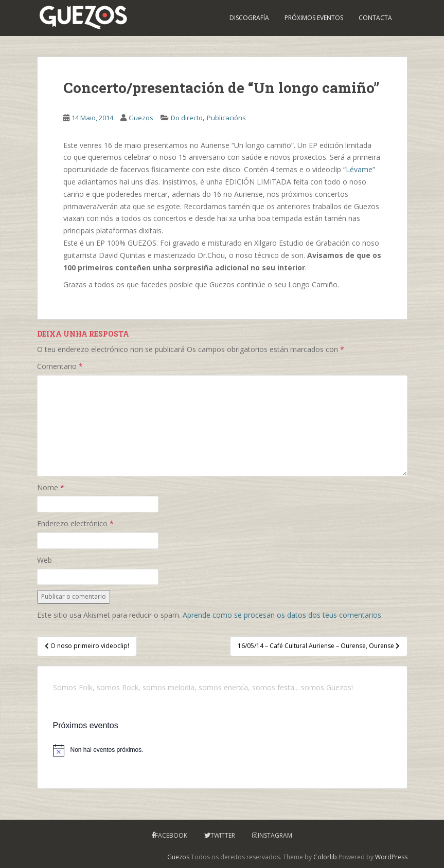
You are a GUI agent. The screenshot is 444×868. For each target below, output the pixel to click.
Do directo (187, 118)
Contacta (375, 18)
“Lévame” (359, 169)
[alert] (222, 750)
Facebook (171, 835)
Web (45, 560)
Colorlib (325, 857)
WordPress (391, 857)
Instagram (275, 835)
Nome (51, 487)
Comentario (60, 366)
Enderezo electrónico (75, 523)
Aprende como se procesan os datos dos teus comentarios (282, 615)
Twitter (223, 835)
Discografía (249, 18)
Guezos (141, 118)
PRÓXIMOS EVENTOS (314, 18)
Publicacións (226, 118)
